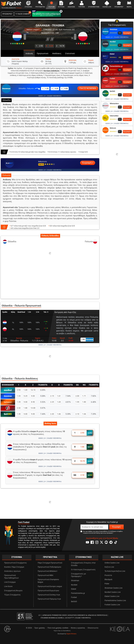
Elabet (112, 54)
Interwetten (114, 116)
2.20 (52, 414)
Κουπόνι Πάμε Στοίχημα (14, 567)
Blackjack (108, 580)
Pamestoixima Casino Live (115, 601)
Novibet (113, 42)
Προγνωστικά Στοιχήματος (16, 563)
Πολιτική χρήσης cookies (58, 628)
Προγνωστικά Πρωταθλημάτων (11, 577)
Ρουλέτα (108, 575)
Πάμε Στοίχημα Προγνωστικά (50, 563)
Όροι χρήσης (40, 628)
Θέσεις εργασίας (78, 628)
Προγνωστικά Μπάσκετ (48, 571)
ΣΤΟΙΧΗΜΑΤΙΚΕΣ (84, 557)
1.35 (19, 402)
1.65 (59, 402)
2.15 (52, 396)
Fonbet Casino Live (112, 605)
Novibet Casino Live (113, 592)
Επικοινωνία (93, 628)
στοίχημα (19, 8)
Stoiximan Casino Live (113, 588)
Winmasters (114, 103)
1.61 (59, 396)
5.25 (49, 46)
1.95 (77, 402)
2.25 (52, 402)
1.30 (19, 414)
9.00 (33, 396)
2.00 (77, 396)
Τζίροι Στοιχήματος (12, 595)
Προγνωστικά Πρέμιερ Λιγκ (49, 599)
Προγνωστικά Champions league (48, 581)
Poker (107, 584)
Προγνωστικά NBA (45, 575)
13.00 (33, 408)
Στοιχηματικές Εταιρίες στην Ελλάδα (83, 564)
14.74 (60, 46)
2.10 (77, 414)
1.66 (59, 414)
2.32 (19, 408)
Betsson (113, 128)
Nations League (33, 30)
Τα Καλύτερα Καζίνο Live (115, 571)
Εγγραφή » (88, 163)
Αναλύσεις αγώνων (12, 571)
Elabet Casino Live (112, 596)
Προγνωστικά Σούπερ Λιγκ (49, 595)
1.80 (84, 402)
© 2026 (29, 628)
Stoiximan (114, 29)
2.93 (39, 46)
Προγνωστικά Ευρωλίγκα (48, 591)
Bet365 (112, 91)
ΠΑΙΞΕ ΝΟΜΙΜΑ (88, 88)
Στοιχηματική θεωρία (13, 591)
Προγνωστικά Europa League (50, 586)
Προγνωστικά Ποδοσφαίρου (49, 567)
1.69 (26, 390)
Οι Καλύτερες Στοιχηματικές (83, 570)
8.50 (33, 402)
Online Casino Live (112, 563)
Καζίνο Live (109, 567)
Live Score (8, 586)
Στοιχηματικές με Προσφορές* (79, 575)
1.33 (19, 396)
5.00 (26, 402)
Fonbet (112, 78)
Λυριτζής (72, 312)
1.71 (84, 396)
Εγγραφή (116, 527)
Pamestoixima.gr (116, 66)
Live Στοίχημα (10, 582)
